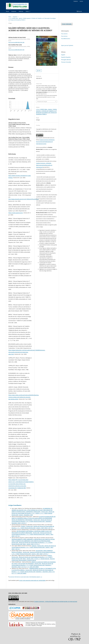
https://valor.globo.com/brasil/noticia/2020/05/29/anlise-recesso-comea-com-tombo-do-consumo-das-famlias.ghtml (24, 397)
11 (19, 577)
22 (37, 577)
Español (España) (66, 57)
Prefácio (23, 526)
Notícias (21, 11)
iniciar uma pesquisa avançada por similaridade (32, 580)
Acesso (81, 1)
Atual (7, 11)
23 (39, 577)
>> (41, 577)
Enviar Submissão (67, 24)
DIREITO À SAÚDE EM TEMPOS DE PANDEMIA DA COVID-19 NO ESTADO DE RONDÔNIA (34, 563)
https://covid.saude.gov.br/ (16, 213)
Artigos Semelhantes (15, 505)
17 (29, 577)
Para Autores (64, 36)
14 (24, 577)
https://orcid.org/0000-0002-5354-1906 (16, 42)
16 (28, 577)
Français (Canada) (66, 62)
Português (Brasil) (66, 60)
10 (18, 577)
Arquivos (14, 11)
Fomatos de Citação (42, 102)
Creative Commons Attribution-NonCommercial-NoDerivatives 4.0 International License (45, 142)
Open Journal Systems (67, 45)
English (63, 55)
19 (32, 577)
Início (10, 17)
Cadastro (76, 1)
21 (36, 577)
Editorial (34, 546)
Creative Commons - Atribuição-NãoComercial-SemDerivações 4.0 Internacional (44, 165)
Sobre (27, 11)
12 (21, 577)
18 (31, 577)
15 (26, 577)
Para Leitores (64, 34)
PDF (39, 71)
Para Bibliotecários (66, 39)
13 (23, 577)
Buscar (79, 11)
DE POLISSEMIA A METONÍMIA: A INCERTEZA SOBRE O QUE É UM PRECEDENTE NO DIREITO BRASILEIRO (32, 532)
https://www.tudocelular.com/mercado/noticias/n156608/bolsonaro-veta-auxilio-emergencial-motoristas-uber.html (27, 352)
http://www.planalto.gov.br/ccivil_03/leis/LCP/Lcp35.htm (23, 199)
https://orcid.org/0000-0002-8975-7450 (16, 50)
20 (34, 577)
